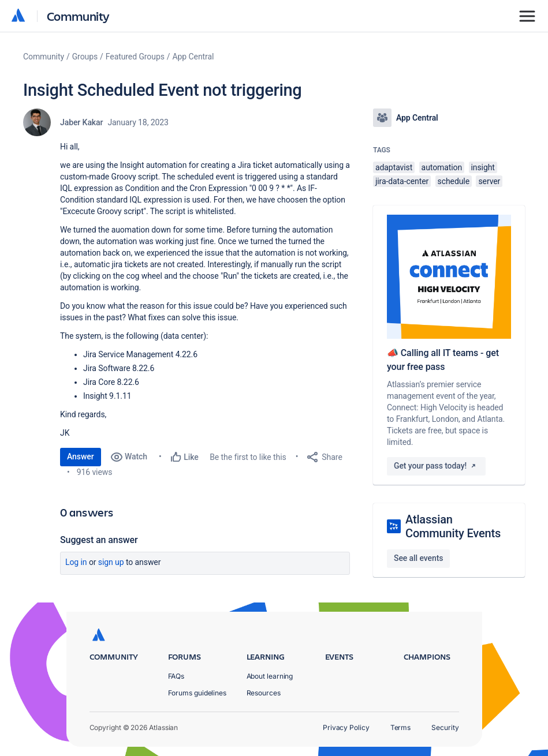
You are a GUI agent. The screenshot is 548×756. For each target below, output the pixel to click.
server (489, 181)
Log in (76, 562)
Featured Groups (135, 57)
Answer (81, 456)
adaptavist (394, 167)
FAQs (176, 676)
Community (78, 16)
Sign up (111, 562)
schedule (454, 181)
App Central (193, 57)
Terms (401, 727)
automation (442, 167)
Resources (264, 693)
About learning (270, 676)
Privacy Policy (346, 727)
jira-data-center (402, 181)
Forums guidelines (197, 693)
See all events (418, 558)
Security (445, 727)
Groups (85, 57)
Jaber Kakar (81, 122)
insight (483, 167)
